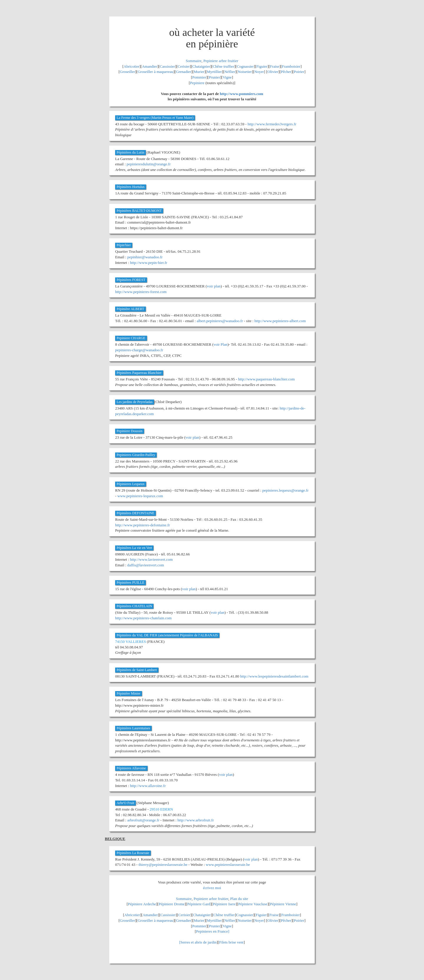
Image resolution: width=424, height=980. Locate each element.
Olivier (273, 72)
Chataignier (201, 66)
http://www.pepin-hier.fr (149, 263)
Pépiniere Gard (199, 904)
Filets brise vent (231, 942)
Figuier (262, 66)
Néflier (230, 72)
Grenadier (183, 72)
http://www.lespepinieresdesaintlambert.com (274, 676)
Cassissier (168, 66)
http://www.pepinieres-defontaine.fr (143, 525)
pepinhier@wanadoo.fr (145, 257)
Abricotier (131, 66)
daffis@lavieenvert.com (146, 565)
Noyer (259, 72)
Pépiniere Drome (172, 904)
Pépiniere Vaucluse (253, 904)
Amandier (150, 66)
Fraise (275, 66)
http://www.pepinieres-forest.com (141, 292)
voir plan (214, 286)
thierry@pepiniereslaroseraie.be (163, 865)
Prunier (214, 77)
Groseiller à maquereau (155, 72)
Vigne (227, 77)
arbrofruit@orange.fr (143, 820)
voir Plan (220, 344)
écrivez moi (212, 888)
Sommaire (194, 61)
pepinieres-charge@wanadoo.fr (139, 350)
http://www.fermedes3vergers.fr (272, 124)
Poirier (299, 72)
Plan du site (239, 899)
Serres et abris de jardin (199, 942)
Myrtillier (215, 72)
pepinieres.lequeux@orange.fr (285, 490)
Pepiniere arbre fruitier (221, 61)
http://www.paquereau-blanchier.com (266, 379)
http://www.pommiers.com (242, 94)
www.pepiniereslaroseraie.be (228, 865)
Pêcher (286, 72)
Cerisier (184, 66)
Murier (199, 72)
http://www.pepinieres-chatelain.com (143, 618)
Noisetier (245, 72)
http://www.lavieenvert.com (151, 559)
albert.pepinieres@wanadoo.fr (220, 321)
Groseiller (127, 72)
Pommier (199, 77)
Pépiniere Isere (224, 904)
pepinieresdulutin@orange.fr (149, 164)
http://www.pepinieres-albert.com (280, 321)
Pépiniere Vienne (283, 904)
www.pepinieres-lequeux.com (140, 496)
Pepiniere (197, 83)
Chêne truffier (223, 66)
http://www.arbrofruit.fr (196, 820)
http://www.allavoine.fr (148, 786)
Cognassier (245, 66)
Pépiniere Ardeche (142, 904)
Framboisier (291, 66)
